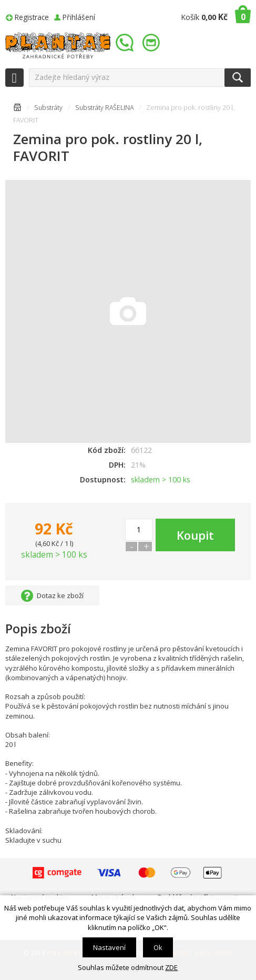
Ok (158, 947)
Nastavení (109, 947)
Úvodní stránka (17, 109)
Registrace (32, 17)
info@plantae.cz (152, 43)
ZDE (171, 967)
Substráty (48, 108)
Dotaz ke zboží (60, 595)
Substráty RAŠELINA (104, 108)
